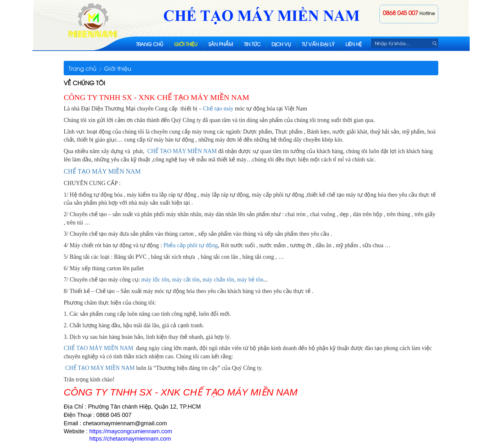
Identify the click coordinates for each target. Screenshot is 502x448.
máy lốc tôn (155, 280)
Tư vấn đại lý (318, 44)
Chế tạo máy (218, 109)
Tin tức (252, 44)
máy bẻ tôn (250, 280)
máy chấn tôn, (219, 280)
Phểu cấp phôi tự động (190, 245)
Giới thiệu (186, 44)
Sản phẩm (221, 44)
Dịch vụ (281, 44)
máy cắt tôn (186, 280)
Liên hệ (354, 44)
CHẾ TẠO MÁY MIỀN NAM (182, 151)
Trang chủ (150, 44)
